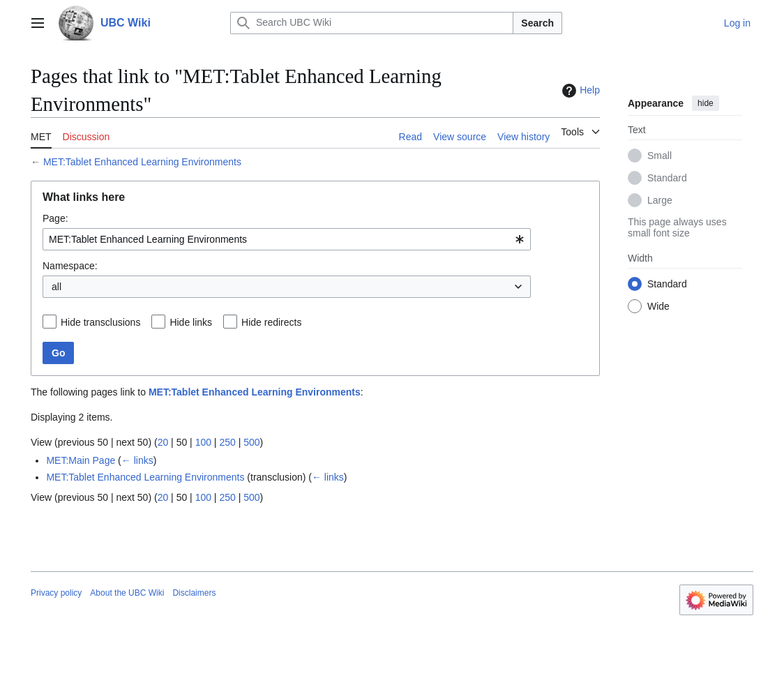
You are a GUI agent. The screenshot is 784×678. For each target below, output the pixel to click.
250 (227, 442)
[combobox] (287, 239)
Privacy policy (56, 593)
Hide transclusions (100, 322)
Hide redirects (271, 322)
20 (163, 442)
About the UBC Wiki (127, 593)
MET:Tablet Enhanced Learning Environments (142, 162)
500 (251, 442)
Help (579, 91)
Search (537, 23)
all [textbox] (56, 287)
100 (203, 442)
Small (659, 156)
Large (660, 200)
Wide (658, 306)
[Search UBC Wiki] (372, 23)
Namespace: (70, 266)
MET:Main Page (81, 460)
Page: (55, 218)
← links (137, 460)
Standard (667, 178)
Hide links (191, 322)
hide (706, 103)
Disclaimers (194, 593)
